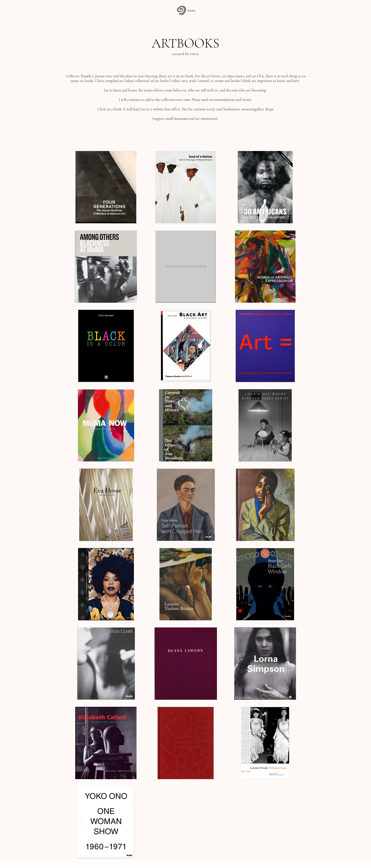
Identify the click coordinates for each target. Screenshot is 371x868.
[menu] (185, 10)
